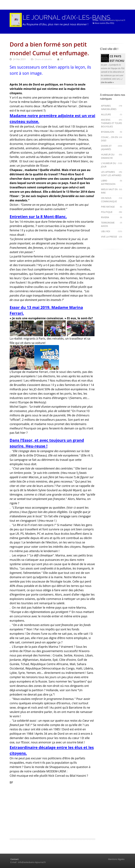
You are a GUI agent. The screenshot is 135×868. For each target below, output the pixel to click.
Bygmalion (112, 132)
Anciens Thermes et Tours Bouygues (112, 123)
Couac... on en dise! (112, 139)
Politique (112, 212)
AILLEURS (112, 114)
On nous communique (112, 200)
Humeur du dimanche (112, 156)
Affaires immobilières (112, 107)
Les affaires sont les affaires (112, 174)
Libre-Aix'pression (112, 182)
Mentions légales (116, 859)
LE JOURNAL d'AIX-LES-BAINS (67, 18)
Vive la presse (112, 237)
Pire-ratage (112, 207)
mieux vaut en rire (112, 191)
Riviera (112, 217)
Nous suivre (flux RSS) (103, 23)
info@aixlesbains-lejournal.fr (113, 20)
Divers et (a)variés (112, 147)
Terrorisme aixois (112, 224)
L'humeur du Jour (112, 165)
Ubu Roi (112, 231)
